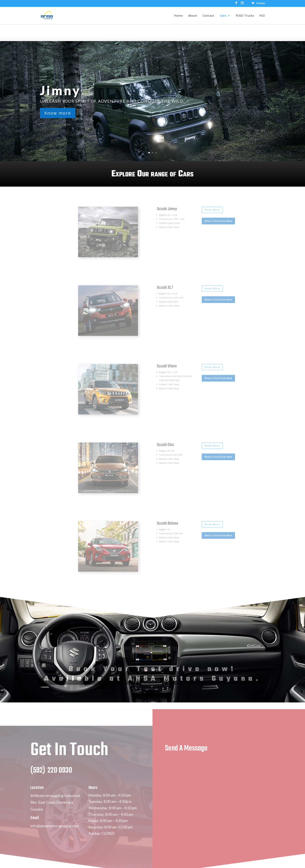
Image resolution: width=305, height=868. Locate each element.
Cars (223, 16)
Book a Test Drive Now (199, 224)
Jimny (60, 92)
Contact (208, 16)
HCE (262, 16)
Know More (195, 216)
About (193, 16)
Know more (58, 115)
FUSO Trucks (245, 16)
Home (178, 16)
